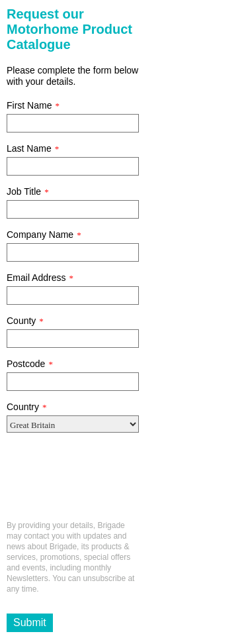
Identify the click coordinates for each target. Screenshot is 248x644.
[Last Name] (73, 166)
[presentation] (107, 482)
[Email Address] (73, 295)
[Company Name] (73, 252)
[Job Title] (73, 209)
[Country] (73, 424)
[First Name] (73, 123)
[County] (73, 339)
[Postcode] (73, 382)
